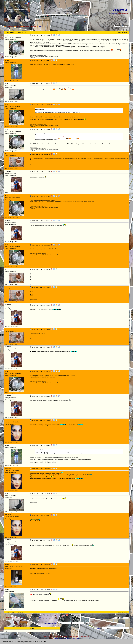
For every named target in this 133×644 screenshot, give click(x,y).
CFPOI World (10, 26)
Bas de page (11, 32)
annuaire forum (67, 636)
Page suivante (122, 32)
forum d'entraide (57, 636)
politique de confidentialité (81, 636)
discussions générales (30, 26)
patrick (126, 13)
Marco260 (121, 13)
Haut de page (11, 612)
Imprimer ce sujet (10, 631)
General (18, 26)
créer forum (48, 636)
